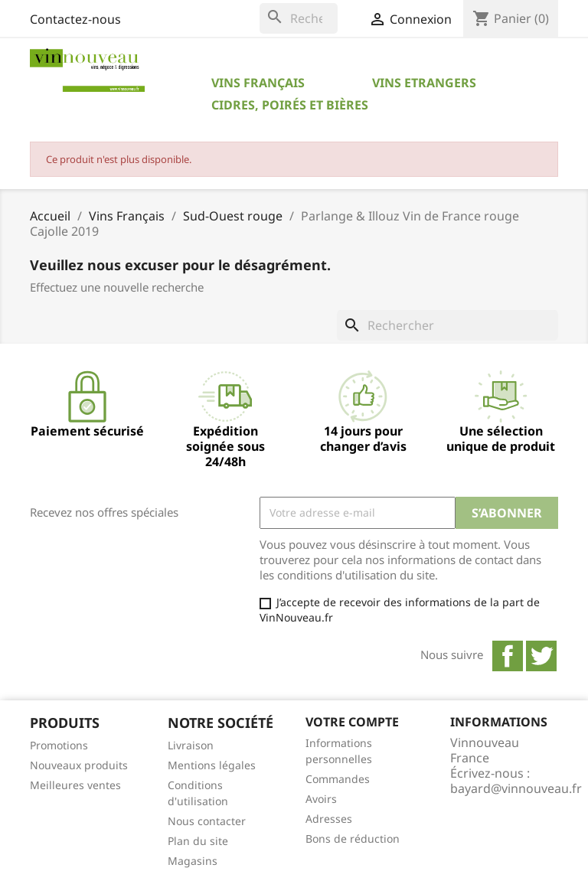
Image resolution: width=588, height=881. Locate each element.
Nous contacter (207, 821)
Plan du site (198, 841)
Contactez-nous (75, 19)
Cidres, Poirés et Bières (290, 105)
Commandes (338, 779)
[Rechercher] (299, 18)
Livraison (191, 745)
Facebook (508, 656)
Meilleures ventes (75, 785)
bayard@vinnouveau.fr (516, 788)
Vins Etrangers (424, 83)
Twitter (541, 656)
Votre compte (352, 722)
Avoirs (321, 799)
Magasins (193, 861)
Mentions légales (212, 765)
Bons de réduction (353, 839)
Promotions (59, 745)
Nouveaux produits (79, 765)
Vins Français (258, 83)
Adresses (329, 819)
